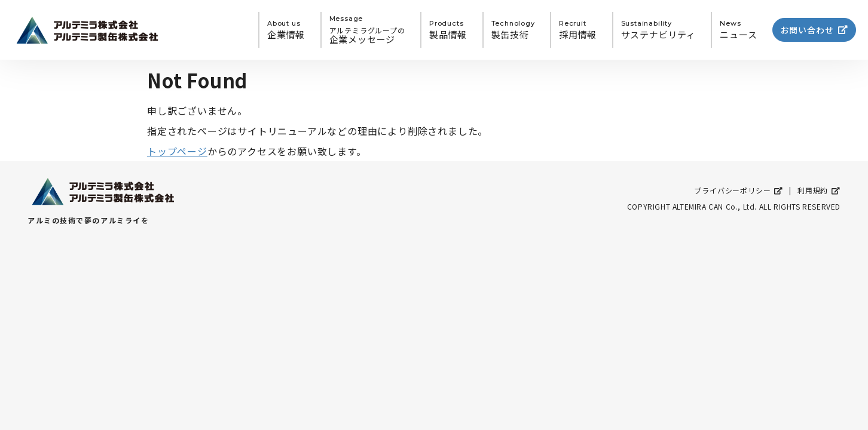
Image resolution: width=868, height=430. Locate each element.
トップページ (177, 151)
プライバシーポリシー (739, 190)
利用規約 (819, 190)
